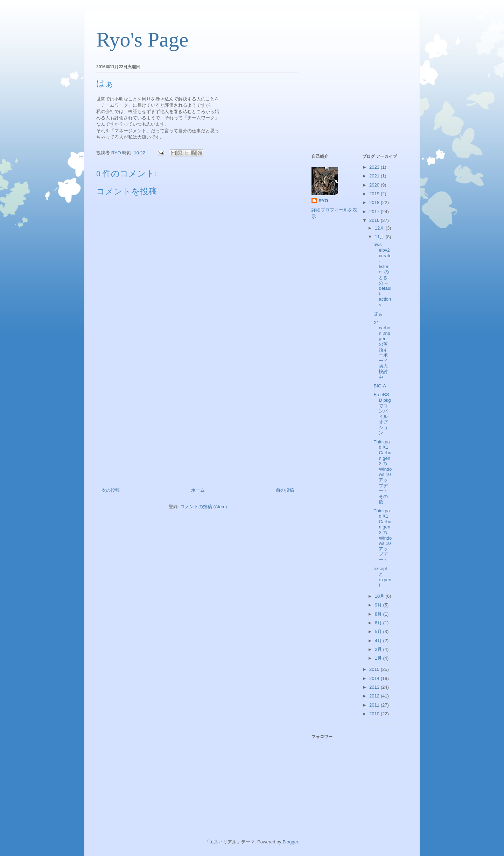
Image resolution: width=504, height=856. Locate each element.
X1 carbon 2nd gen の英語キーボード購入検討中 (382, 350)
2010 (375, 714)
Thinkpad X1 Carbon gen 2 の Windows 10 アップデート (383, 535)
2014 (375, 678)
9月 (379, 605)
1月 (379, 658)
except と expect (382, 577)
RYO (323, 201)
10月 (380, 596)
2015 (375, 669)
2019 (375, 194)
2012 (375, 696)
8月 (379, 614)
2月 (379, 649)
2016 (375, 220)
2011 (375, 705)
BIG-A (380, 386)
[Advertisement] (198, 419)
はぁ (378, 313)
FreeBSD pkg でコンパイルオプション (382, 414)
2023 (375, 167)
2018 (375, 202)
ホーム (198, 490)
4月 (379, 641)
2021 (375, 176)
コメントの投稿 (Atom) (204, 507)
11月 (380, 237)
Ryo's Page (142, 40)
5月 (379, 632)
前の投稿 (285, 490)
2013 (375, 687)
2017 (375, 212)
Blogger (290, 842)
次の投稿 (111, 490)
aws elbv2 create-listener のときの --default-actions (382, 275)
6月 (379, 623)
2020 (375, 185)
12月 (380, 228)
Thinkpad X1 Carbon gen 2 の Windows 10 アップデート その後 (383, 472)
